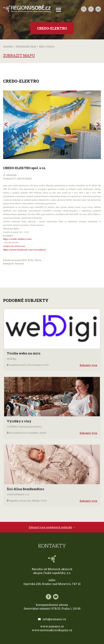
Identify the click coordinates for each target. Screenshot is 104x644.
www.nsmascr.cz (52, 626)
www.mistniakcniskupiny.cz (52, 630)
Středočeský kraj (26, 46)
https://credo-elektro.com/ (18, 239)
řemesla (8, 46)
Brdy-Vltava (47, 46)
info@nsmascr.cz (52, 619)
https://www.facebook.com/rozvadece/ (25, 250)
